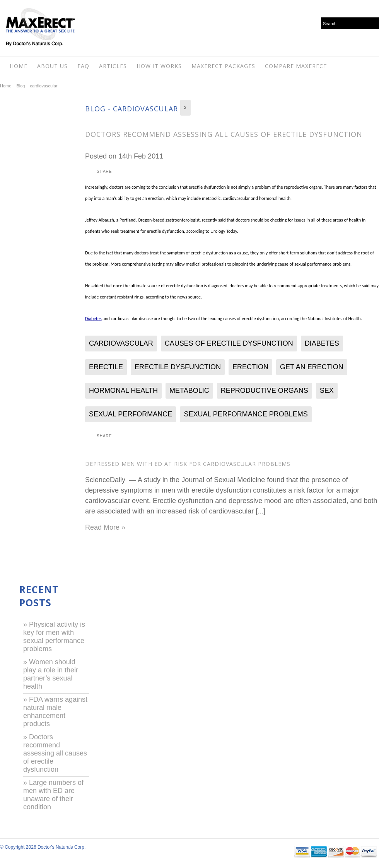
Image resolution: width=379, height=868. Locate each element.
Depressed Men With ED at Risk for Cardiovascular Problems (188, 464)
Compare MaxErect (296, 66)
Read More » (105, 527)
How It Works (159, 66)
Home (19, 66)
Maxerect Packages (223, 66)
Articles (113, 66)
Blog (20, 86)
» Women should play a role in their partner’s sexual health (51, 674)
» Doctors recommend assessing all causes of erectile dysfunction (55, 753)
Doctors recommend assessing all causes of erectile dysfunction (224, 134)
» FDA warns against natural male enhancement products (55, 712)
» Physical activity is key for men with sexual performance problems (54, 637)
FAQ (83, 66)
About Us (52, 66)
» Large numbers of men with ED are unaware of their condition (53, 795)
